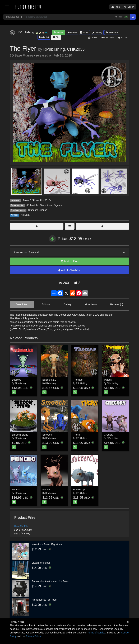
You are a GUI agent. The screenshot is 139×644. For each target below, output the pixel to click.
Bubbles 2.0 (49, 380)
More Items (91, 304)
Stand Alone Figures (51, 205)
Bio (56, 37)
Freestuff (112, 32)
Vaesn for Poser (41, 563)
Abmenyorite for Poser (45, 600)
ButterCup (79, 489)
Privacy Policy (33, 636)
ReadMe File (21, 526)
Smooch (47, 435)
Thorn (77, 435)
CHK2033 (76, 49)
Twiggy (108, 380)
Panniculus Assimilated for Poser (50, 581)
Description (22, 304)
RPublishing (54, 49)
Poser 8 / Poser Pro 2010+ (37, 200)
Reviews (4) (117, 304)
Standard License (38, 210)
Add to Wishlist (69, 270)
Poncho (16, 489)
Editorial (46, 304)
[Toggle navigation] (7, 7)
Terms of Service (96, 633)
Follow (59, 32)
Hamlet (47, 489)
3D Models (32, 205)
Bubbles (16, 380)
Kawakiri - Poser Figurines (47, 544)
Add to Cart (69, 261)
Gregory (109, 435)
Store (84, 32)
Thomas (78, 380)
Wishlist (44, 37)
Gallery (97, 32)
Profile (72, 32)
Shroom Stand (20, 435)
